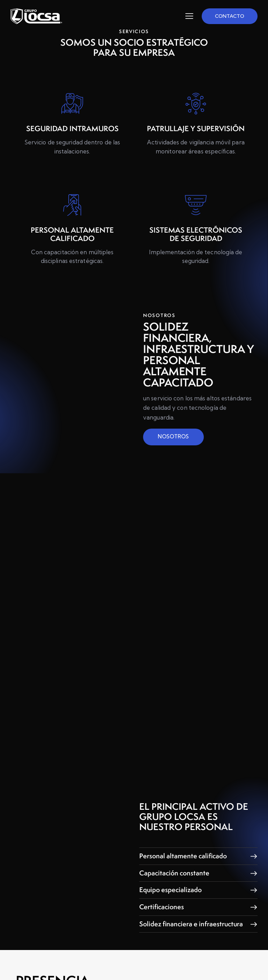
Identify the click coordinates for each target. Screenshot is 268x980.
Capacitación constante (175, 887)
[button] (198, 871)
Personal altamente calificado (184, 871)
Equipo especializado (172, 904)
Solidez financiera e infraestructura (169, 941)
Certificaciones (162, 921)
